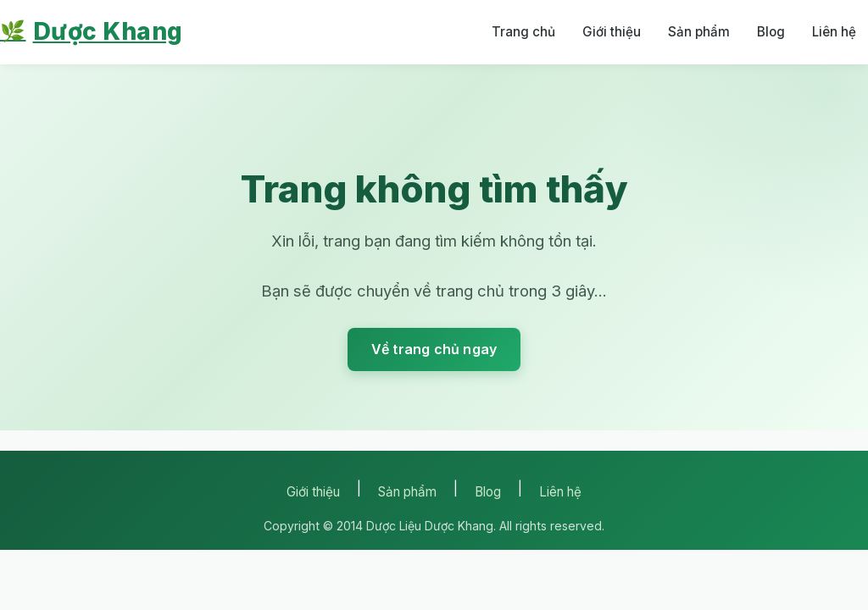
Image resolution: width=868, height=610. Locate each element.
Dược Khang (92, 32)
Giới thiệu (612, 32)
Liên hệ (834, 32)
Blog (771, 32)
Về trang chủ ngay (434, 349)
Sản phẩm (699, 32)
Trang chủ (523, 32)
